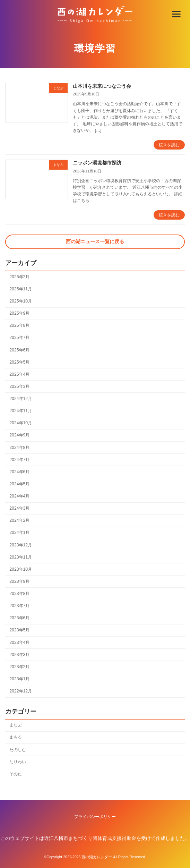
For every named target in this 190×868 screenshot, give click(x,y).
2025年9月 (19, 314)
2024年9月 (19, 435)
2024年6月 (19, 472)
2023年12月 (21, 545)
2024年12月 (21, 399)
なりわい (18, 762)
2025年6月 (19, 350)
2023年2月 (19, 667)
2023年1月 (19, 679)
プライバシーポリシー (95, 817)
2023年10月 (21, 569)
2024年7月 (19, 460)
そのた (16, 774)
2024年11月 (21, 411)
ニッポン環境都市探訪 (97, 163)
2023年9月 (19, 581)
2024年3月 (19, 509)
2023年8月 (19, 594)
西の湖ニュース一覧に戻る (95, 241)
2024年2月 (19, 521)
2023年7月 (19, 606)
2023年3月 (19, 655)
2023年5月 (19, 630)
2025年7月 (19, 338)
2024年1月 (19, 533)
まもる (16, 738)
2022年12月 (21, 691)
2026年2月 (19, 277)
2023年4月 (19, 643)
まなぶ (16, 725)
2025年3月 (19, 386)
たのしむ (18, 750)
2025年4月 (19, 374)
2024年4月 (19, 496)
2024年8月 (19, 448)
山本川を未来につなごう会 (102, 86)
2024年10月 (21, 423)
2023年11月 (21, 557)
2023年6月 (19, 618)
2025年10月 (21, 301)
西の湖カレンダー (97, 857)
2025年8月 (19, 326)
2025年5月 (19, 362)
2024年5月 (19, 484)
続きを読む (169, 145)
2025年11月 (21, 289)
